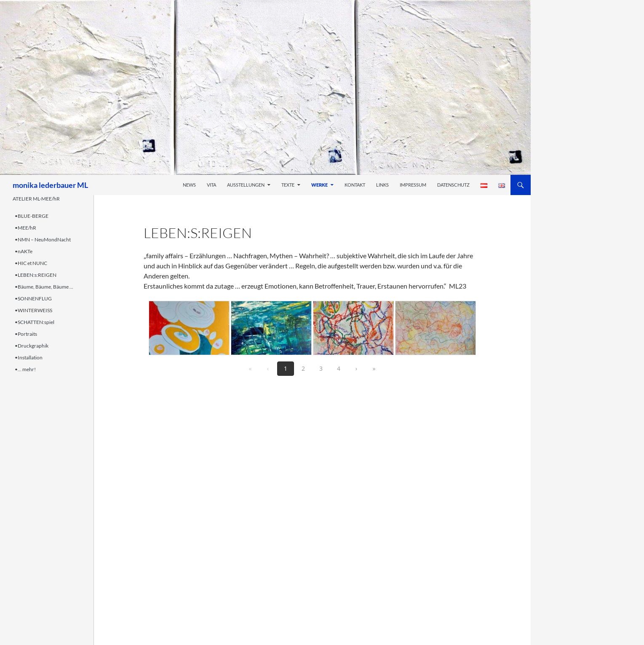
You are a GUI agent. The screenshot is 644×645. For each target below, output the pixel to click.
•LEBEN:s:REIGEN (36, 275)
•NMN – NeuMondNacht (43, 240)
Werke (319, 185)
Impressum (413, 185)
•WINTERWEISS (33, 310)
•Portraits (26, 334)
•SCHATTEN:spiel (35, 322)
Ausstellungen (246, 185)
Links (382, 185)
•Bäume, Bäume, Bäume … (44, 287)
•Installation (29, 357)
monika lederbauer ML (50, 185)
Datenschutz (453, 185)
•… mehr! (25, 369)
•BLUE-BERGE (32, 216)
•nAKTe (24, 251)
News (189, 185)
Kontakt (355, 185)
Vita (211, 185)
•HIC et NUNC (31, 263)
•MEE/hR (25, 228)
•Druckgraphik (32, 346)
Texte (288, 185)
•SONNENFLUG (33, 298)
